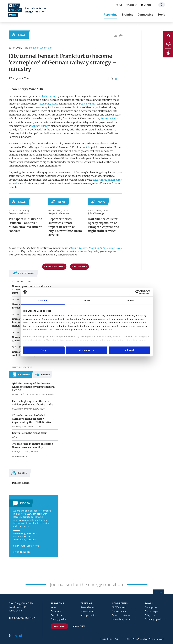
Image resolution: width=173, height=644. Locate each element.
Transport (16, 78)
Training (127, 15)
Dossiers (45, 374)
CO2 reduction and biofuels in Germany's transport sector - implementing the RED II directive (32, 419)
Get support (151, 607)
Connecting (145, 15)
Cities (26, 78)
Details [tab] (87, 300)
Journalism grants (121, 619)
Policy (23, 394)
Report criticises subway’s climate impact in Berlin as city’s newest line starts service (65, 227)
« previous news (54, 266)
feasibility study (49, 104)
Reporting (110, 15)
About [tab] (131, 300)
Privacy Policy (114, 639)
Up (160, 592)
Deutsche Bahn (46, 96)
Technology (39, 409)
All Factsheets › (19, 456)
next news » (79, 266)
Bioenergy (18, 426)
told (88, 147)
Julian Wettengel (96, 213)
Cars (39, 426)
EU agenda (150, 615)
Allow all (129, 350)
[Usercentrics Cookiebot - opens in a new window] (138, 292)
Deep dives (56, 615)
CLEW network (119, 607)
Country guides (58, 619)
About (118, 5)
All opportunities (89, 615)
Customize (87, 350)
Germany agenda (153, 619)
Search (161, 5)
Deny (44, 350)
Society (32, 394)
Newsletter (130, 5)
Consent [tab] (42, 300)
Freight (28, 409)
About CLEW (79, 626)
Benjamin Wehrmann (41, 48)
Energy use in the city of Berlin (30, 433)
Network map (119, 611)
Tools (161, 15)
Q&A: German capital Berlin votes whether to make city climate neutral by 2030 (33, 387)
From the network (121, 615)
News (22, 35)
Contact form (33, 546)
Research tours (88, 607)
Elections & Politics (46, 394)
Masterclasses (88, 611)
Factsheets (24, 374)
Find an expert (152, 611)
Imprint (103, 639)
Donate (147, 5)
